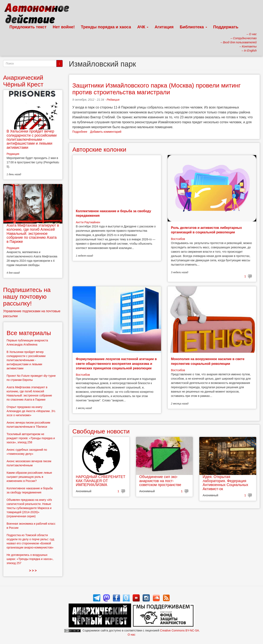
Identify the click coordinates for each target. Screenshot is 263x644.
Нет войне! (64, 27)
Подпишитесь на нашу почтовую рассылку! (27, 297)
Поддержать (226, 27)
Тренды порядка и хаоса (106, 27)
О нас (131, 635)
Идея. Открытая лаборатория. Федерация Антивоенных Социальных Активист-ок (225, 483)
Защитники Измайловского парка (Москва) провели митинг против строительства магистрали (157, 89)
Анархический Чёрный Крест (23, 81)
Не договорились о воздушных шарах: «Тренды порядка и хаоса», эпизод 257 (30, 559)
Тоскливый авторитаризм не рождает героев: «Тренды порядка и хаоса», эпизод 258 (31, 438)
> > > (33, 571)
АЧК (143, 27)
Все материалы (29, 333)
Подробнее (80, 132)
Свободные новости (101, 431)
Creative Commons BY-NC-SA (179, 630)
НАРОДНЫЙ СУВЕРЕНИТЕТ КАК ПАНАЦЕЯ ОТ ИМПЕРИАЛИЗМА (101, 481)
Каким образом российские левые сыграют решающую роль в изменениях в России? (29, 477)
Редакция (113, 100)
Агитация (164, 27)
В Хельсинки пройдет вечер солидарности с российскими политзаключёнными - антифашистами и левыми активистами (32, 139)
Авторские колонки (99, 149)
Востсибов (178, 239)
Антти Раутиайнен (88, 222)
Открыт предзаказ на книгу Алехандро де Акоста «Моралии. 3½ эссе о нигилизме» (31, 411)
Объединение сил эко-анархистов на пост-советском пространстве (160, 481)
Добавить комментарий (106, 132)
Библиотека (193, 27)
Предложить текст (28, 27)
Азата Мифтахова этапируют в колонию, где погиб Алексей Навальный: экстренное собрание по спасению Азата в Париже (33, 233)
